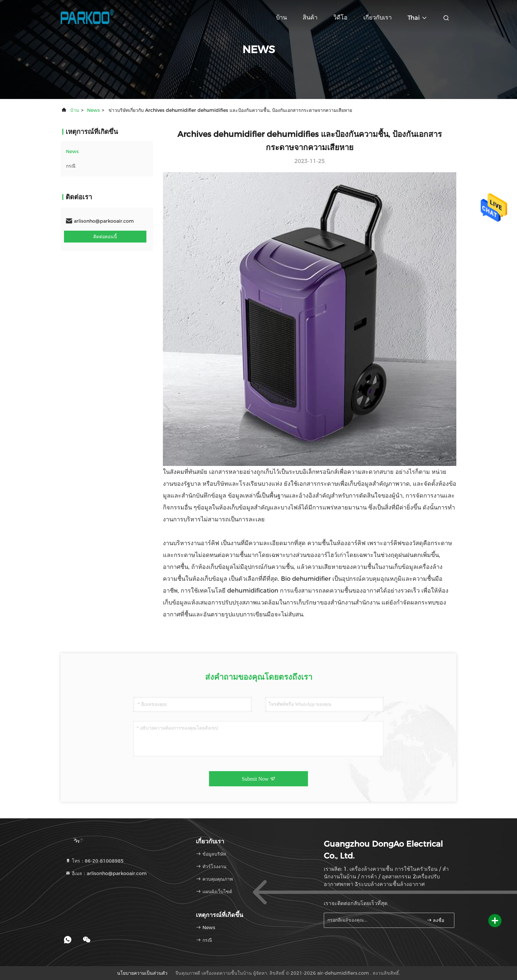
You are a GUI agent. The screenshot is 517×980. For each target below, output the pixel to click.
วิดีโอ (340, 17)
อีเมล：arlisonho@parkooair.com (106, 873)
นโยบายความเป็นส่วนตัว (142, 973)
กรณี (71, 166)
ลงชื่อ (436, 920)
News (93, 110)
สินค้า (310, 17)
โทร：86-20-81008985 (94, 861)
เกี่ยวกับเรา (378, 17)
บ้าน (281, 17)
